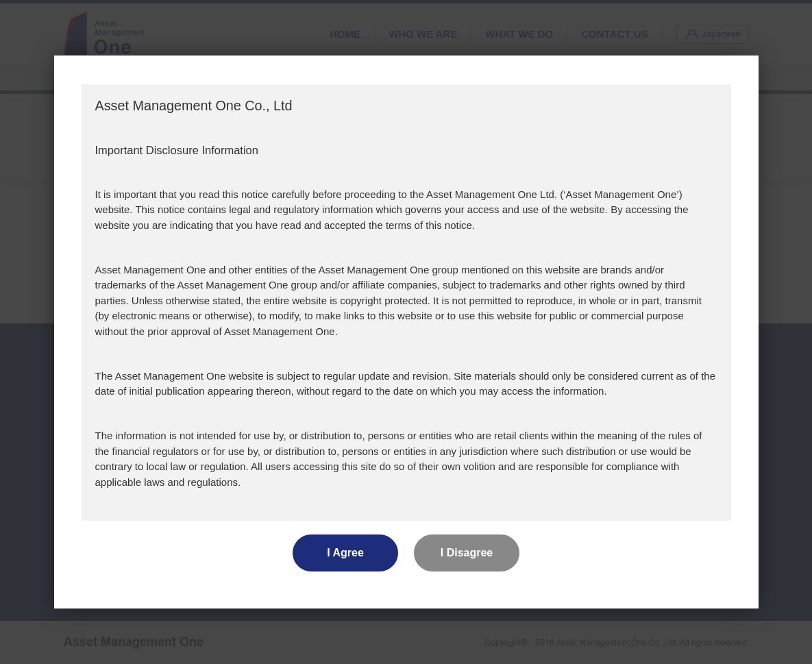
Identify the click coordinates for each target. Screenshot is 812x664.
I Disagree (467, 553)
